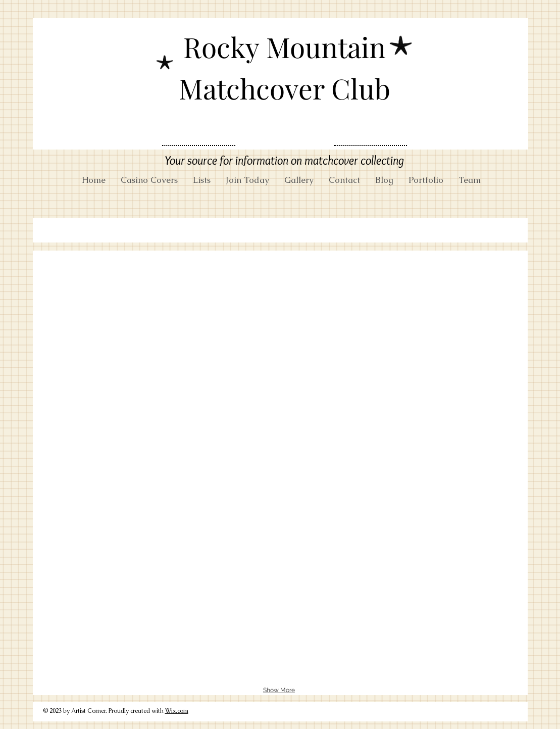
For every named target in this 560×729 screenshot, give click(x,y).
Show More (279, 690)
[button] (117, 323)
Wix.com (177, 711)
